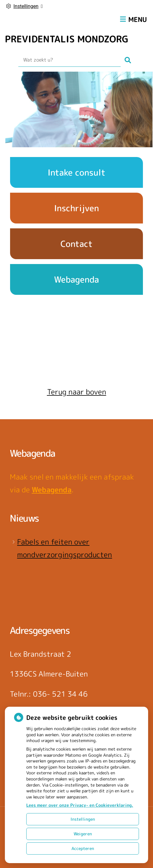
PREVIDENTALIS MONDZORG (67, 39)
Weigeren (83, 834)
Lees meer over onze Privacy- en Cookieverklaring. (80, 805)
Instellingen (83, 819)
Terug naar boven (77, 392)
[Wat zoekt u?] (69, 60)
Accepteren (83, 848)
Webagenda (52, 490)
